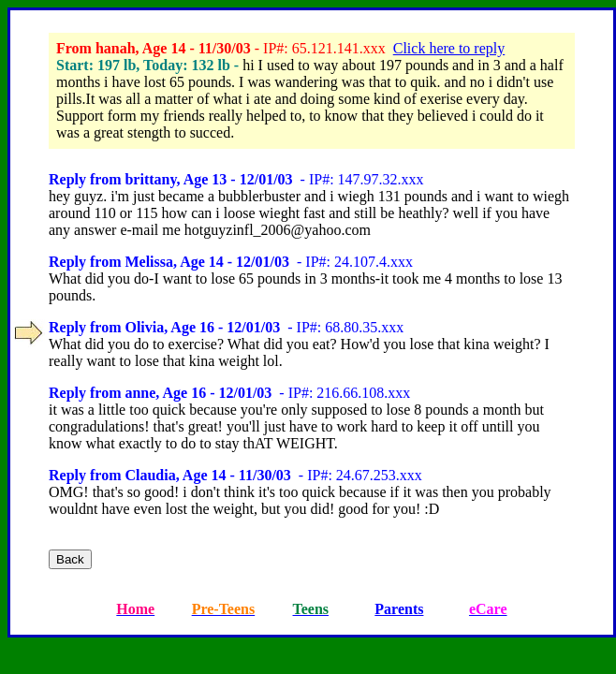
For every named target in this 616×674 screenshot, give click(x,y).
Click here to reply (449, 48)
